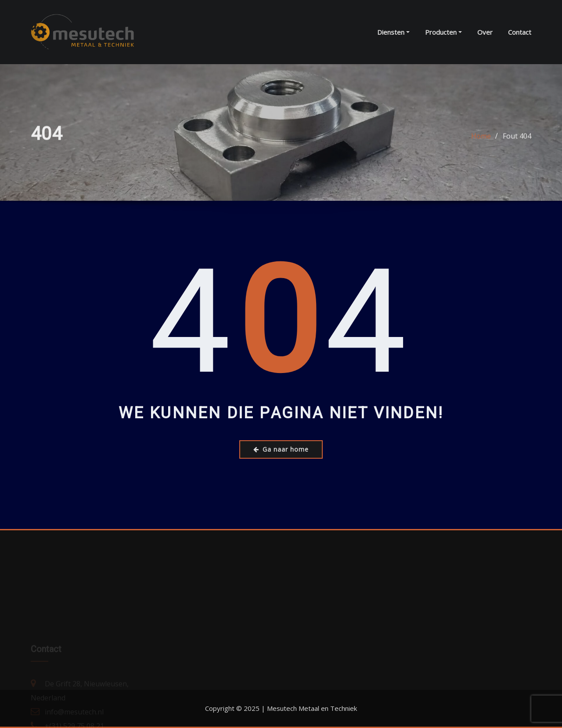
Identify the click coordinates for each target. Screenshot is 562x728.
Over (485, 32)
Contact (520, 32)
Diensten (393, 32)
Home (481, 138)
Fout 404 (517, 138)
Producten (443, 32)
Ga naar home (281, 449)
